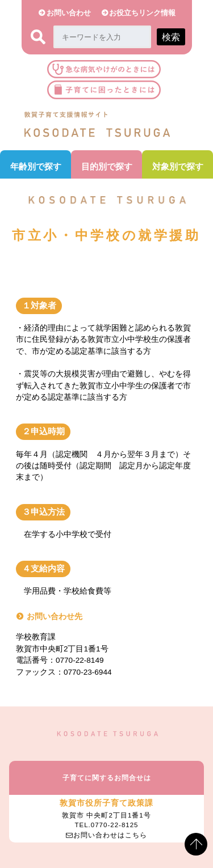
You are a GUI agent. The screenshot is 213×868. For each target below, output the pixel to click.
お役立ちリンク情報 (142, 13)
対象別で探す (178, 166)
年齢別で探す (36, 166)
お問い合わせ (69, 13)
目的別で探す (107, 166)
